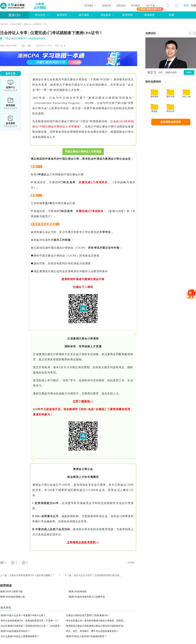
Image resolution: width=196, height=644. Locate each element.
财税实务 (107, 6)
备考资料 (10, 122)
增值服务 (106, 15)
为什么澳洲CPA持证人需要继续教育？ (20, 636)
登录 (186, 5)
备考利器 (128, 15)
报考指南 (10, 104)
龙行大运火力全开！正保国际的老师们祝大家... (97, 575)
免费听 (189, 72)
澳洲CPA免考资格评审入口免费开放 (87, 597)
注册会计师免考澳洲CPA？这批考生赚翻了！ (32, 575)
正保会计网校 (16, 24)
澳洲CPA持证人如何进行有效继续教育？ (86, 636)
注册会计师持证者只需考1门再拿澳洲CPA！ (88, 615)
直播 (171, 15)
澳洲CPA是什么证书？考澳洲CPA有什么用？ (23, 615)
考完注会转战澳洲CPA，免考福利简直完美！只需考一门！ (30, 621)
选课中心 (10, 86)
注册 (193, 5)
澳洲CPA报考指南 (78, 592)
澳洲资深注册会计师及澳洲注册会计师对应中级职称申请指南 (97, 626)
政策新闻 (37, 24)
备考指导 (62, 15)
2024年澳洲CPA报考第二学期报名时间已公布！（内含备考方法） (34, 626)
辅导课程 (84, 15)
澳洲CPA (14, 15)
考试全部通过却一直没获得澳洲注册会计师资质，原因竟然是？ (98, 621)
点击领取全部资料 (171, 122)
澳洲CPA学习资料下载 (11, 592)
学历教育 (135, 6)
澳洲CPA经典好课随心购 (12, 597)
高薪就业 (121, 6)
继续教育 (149, 15)
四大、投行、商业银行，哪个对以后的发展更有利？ (92, 631)
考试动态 (40, 15)
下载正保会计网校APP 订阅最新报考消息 (25, 39)
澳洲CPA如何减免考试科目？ (15, 631)
